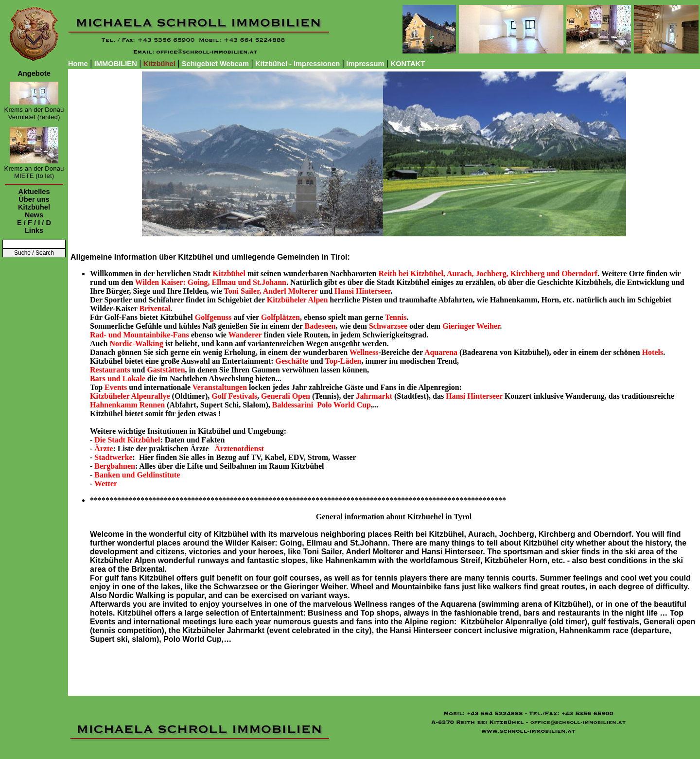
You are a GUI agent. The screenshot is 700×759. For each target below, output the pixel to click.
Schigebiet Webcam (215, 64)
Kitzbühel (34, 207)
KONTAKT (408, 64)
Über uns (34, 199)
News (34, 215)
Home (78, 64)
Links (34, 230)
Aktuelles (34, 192)
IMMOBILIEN (116, 64)
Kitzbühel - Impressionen (297, 64)
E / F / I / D (34, 223)
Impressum (365, 64)
